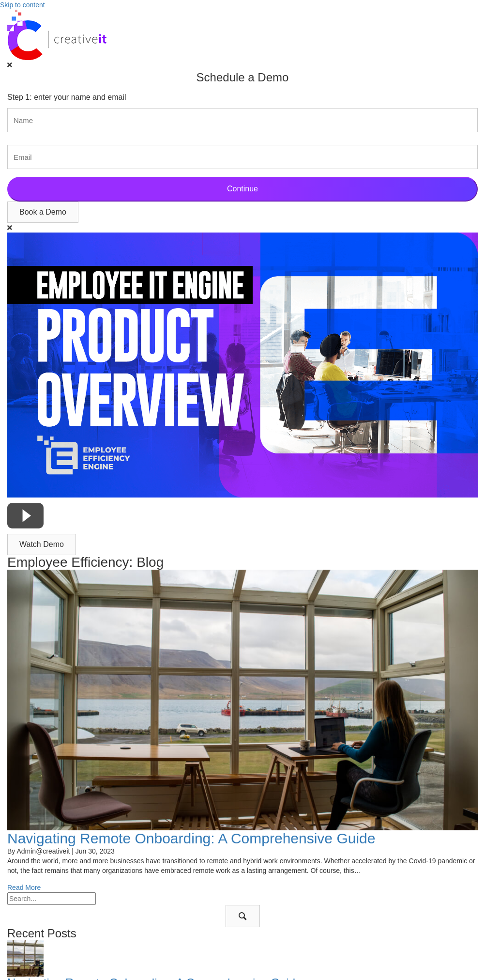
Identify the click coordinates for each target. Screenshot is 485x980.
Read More (24, 887)
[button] (43, 212)
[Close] (10, 65)
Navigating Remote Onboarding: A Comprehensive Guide (191, 838)
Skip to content (23, 5)
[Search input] (52, 899)
